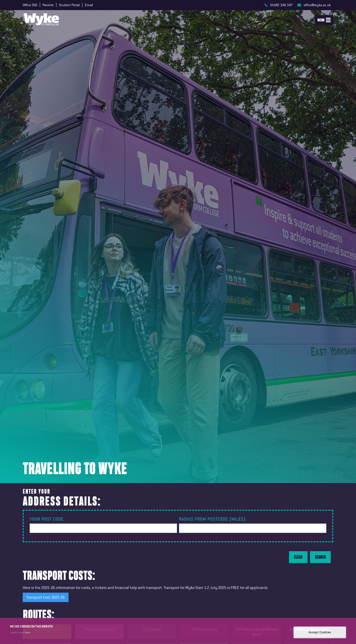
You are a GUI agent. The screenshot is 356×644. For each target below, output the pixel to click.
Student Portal (69, 5)
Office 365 (30, 5)
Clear (298, 557)
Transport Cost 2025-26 (46, 597)
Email (89, 5)
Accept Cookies (320, 632)
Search (320, 557)
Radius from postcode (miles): (213, 519)
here (27, 632)
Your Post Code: (47, 519)
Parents (48, 5)
